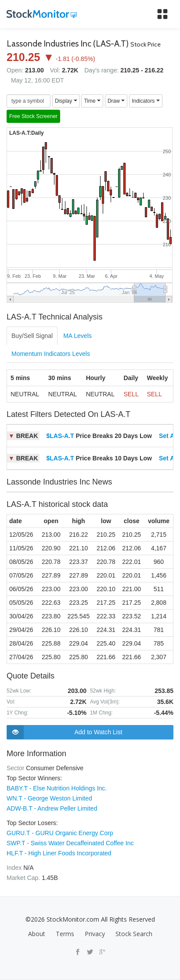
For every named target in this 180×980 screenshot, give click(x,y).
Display (66, 101)
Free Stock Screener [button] (33, 116)
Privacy (95, 934)
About (37, 934)
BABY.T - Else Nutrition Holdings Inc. (57, 788)
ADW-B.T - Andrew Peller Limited (52, 808)
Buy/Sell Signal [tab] (32, 336)
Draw (116, 101)
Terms (65, 934)
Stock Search (134, 934)
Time (92, 101)
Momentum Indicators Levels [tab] (51, 354)
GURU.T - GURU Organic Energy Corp (60, 833)
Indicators (146, 101)
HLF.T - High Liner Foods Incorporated (59, 853)
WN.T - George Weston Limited (49, 798)
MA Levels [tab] (77, 336)
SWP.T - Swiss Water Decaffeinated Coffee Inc (70, 843)
